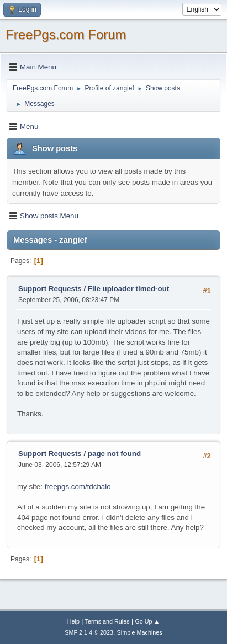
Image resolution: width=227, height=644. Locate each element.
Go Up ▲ (147, 621)
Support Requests (50, 289)
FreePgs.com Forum (66, 34)
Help (73, 621)
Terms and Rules (107, 621)
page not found (114, 454)
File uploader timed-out (128, 289)
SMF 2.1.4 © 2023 (89, 632)
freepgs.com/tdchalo (78, 487)
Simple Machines (140, 632)
